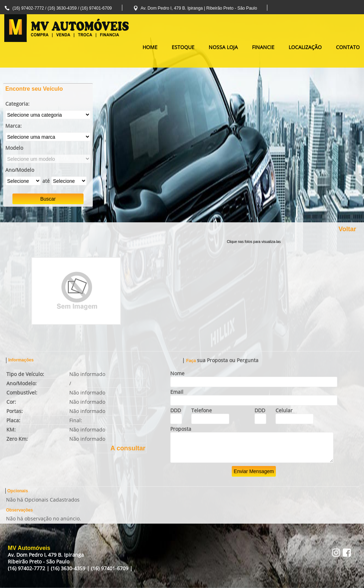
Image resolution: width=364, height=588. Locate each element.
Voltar (347, 229)
